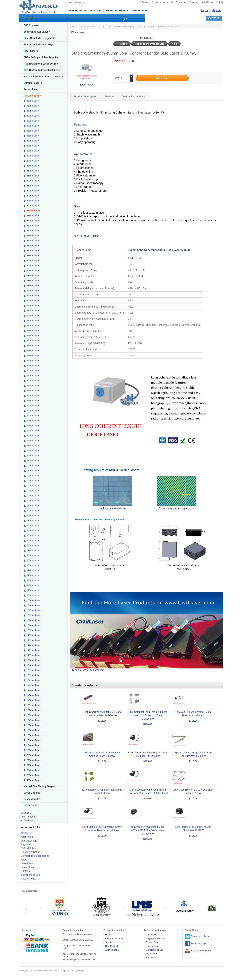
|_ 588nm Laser (31, 351)
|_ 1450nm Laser (32, 695)
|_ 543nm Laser (31, 316)
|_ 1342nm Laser (32, 680)
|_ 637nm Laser (31, 395)
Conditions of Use (30, 875)
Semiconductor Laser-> (37, 32)
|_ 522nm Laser (31, 296)
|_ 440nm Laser (31, 191)
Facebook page (195, 944)
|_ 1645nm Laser (32, 720)
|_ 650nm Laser (31, 415)
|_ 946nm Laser (31, 585)
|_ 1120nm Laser (32, 645)
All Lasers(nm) (88, 27)
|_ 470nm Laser (31, 241)
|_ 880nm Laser (31, 555)
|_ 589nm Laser (31, 356)
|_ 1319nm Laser (32, 675)
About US (151, 957)
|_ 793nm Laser (31, 505)
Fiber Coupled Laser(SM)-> (39, 45)
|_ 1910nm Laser (32, 740)
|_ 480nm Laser (31, 251)
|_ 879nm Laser (31, 550)
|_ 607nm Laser (31, 370)
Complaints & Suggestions (35, 856)
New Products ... (29, 817)
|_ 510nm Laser (31, 276)
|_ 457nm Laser (31, 221)
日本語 (219, 2)
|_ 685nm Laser (31, 455)
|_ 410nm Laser (31, 171)
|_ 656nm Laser (31, 425)
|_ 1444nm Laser (32, 690)
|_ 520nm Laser (31, 291)
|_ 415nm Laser (31, 176)
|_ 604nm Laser (31, 366)
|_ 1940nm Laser (32, 745)
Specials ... (26, 813)
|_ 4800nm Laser (32, 780)
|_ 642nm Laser (31, 410)
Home (75, 27)
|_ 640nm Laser (31, 405)
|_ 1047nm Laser (32, 610)
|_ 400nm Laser (31, 161)
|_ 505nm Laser (31, 271)
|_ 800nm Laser (31, 510)
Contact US (147, 2)
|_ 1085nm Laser (32, 630)
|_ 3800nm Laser (32, 775)
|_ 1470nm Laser (32, 700)
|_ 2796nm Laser (32, 765)
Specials (96, 10)
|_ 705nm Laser (31, 465)
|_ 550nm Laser (31, 321)
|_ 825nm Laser (31, 520)
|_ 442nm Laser (31, 196)
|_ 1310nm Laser (32, 665)
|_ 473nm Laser (31, 246)
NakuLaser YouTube (198, 951)
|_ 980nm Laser (31, 595)
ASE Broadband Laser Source (41, 64)
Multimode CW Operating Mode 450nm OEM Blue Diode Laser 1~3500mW (148, 830)
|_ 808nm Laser (31, 515)
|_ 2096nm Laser (32, 755)
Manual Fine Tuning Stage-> (39, 786)
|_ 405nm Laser (31, 166)
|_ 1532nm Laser (32, 705)
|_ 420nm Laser (31, 181)
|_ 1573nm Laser (32, 715)
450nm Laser (105, 27)
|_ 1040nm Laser (32, 605)
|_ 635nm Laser (31, 390)
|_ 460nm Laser (31, 226)
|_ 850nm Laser (31, 535)
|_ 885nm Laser (31, 560)
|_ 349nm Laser (31, 126)
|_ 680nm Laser (31, 450)
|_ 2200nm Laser (32, 760)
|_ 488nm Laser (31, 256)
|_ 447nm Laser (31, 206)
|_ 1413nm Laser (32, 685)
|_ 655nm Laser (31, 420)
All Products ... (28, 821)
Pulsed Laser (31, 89)
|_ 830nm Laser (31, 525)
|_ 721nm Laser (31, 470)
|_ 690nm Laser (31, 460)
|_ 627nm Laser (31, 380)
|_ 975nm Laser (31, 590)
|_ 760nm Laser (31, 485)
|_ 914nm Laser (31, 570)
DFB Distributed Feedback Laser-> (43, 70)
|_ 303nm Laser (31, 116)
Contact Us (151, 935)
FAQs (24, 860)
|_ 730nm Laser (31, 475)
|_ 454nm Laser (31, 216)
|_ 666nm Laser (31, 440)
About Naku (162, 2)
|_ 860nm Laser (31, 545)
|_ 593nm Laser (31, 361)
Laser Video (27, 867)
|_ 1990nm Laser (32, 750)
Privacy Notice (29, 879)
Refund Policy (28, 848)
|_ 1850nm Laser (32, 725)
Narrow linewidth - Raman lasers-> (43, 77)
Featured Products (117, 10)
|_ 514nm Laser (31, 281)
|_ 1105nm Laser (32, 635)
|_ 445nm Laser (31, 201)
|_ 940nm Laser (31, 580)
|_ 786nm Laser (31, 500)
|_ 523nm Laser (31, 301)
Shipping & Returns (155, 938)
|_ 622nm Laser (31, 375)
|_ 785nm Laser (31, 495)
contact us (94, 220)
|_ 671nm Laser (31, 445)
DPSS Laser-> (31, 25)
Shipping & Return (31, 852)
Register (217, 10)
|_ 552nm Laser (31, 326)
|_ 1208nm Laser (32, 660)
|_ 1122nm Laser (32, 650)
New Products (78, 10)
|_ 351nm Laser (31, 131)
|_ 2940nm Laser (32, 770)
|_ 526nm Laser (31, 306)
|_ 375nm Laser (31, 146)
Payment (194, 2)
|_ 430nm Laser (31, 186)
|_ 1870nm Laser (32, 730)
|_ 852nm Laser (31, 540)
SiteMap (25, 871)
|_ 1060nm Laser (32, 620)
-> (33, 96)
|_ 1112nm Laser (32, 640)
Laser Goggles (32, 793)
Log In (204, 10)
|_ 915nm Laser (31, 575)
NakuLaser (42, 970)
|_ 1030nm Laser (32, 600)
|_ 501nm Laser (31, 266)
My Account (140, 10)
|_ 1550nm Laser (32, 710)
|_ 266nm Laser (31, 111)
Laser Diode (30, 806)
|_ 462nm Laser (31, 231)
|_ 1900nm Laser (32, 735)
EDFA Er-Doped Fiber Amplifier (41, 57)
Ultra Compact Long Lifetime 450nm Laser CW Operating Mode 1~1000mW (148, 715)
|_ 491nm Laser (31, 261)
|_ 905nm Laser (31, 565)
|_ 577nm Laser (31, 346)
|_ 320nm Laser (31, 121)
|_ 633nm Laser (31, 385)
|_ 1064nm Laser (32, 625)
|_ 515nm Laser (31, 286)
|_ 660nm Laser (31, 430)
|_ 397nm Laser (31, 156)
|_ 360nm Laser (31, 141)
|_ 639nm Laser (31, 400)
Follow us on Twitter (198, 936)
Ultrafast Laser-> (33, 83)
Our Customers (179, 2)
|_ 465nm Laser (31, 236)
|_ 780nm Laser (31, 490)
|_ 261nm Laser (31, 106)
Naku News (207, 2)
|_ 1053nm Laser (32, 615)
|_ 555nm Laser (31, 331)
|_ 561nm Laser (31, 341)
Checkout (213, 18)
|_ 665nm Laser (31, 435)
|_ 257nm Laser (31, 101)
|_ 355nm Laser (31, 136)
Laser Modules (32, 799)
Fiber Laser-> (31, 51)
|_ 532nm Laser (31, 311)
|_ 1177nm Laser (32, 655)
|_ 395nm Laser (31, 151)
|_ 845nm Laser (31, 530)
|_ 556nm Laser (31, 336)
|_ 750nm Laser (31, 480)
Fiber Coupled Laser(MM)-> (39, 38)
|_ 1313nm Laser (32, 670)
